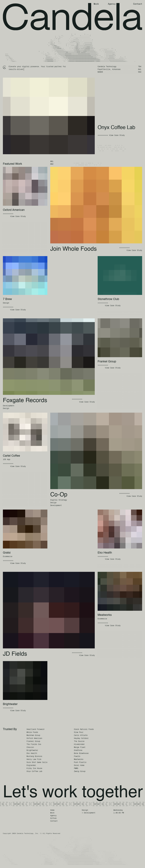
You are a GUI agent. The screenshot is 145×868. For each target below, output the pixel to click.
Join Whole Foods (73, 249)
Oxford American (14, 210)
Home (52, 810)
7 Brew (7, 299)
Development (9, 406)
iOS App (7, 459)
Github (53, 818)
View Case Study (117, 135)
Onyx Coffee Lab (116, 128)
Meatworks (105, 615)
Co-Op (59, 495)
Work (96, 4)
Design (6, 303)
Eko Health (105, 553)
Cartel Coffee (11, 456)
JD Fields (15, 654)
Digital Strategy (59, 500)
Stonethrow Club (108, 299)
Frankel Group (107, 362)
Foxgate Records (25, 401)
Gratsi (7, 553)
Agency (112, 4)
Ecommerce (8, 556)
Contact (138, 4)
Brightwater (10, 704)
